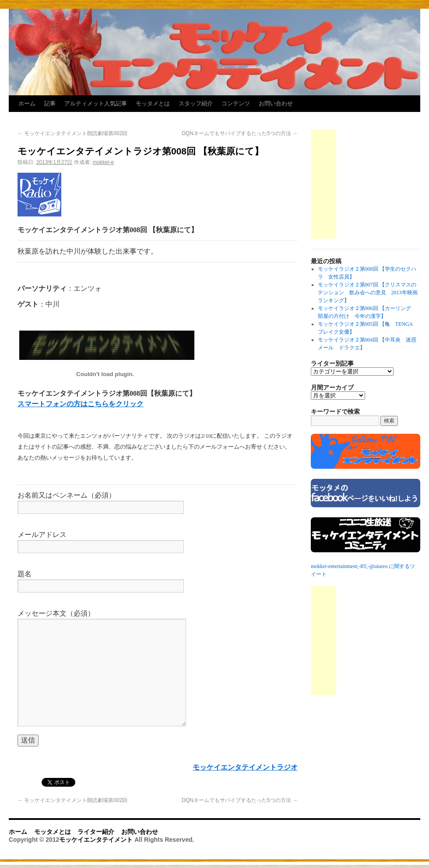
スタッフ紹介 (196, 103)
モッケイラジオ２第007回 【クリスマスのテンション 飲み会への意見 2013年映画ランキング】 (368, 293)
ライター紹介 (96, 832)
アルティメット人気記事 (96, 103)
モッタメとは (153, 103)
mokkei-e (103, 162)
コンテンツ (236, 103)
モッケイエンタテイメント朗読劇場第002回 (72, 133)
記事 (50, 103)
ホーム (27, 103)
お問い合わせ (276, 103)
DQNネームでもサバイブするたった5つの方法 (240, 133)
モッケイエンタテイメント (97, 840)
